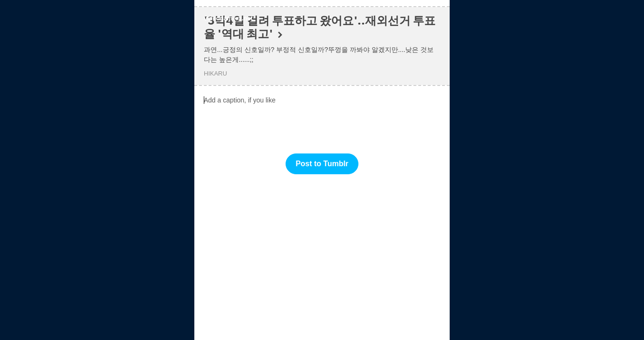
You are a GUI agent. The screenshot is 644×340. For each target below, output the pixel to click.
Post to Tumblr (322, 164)
